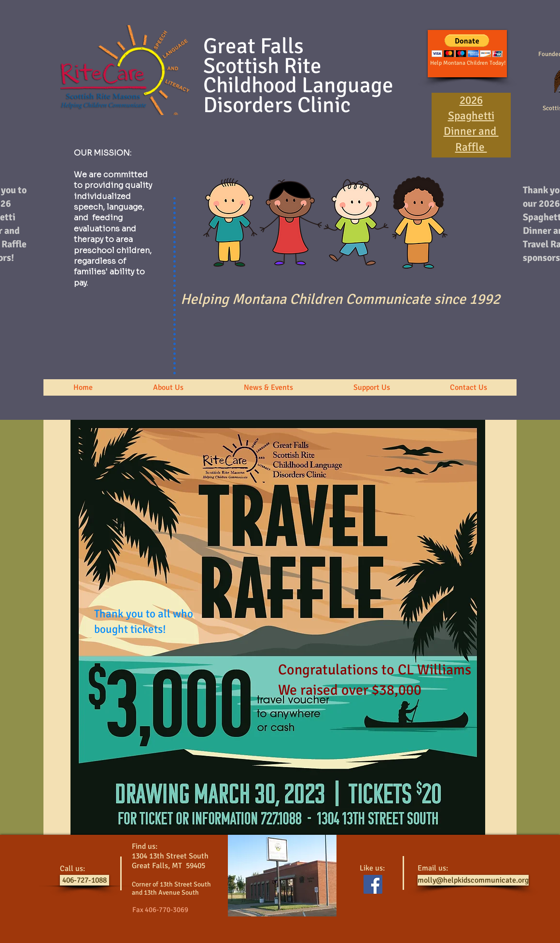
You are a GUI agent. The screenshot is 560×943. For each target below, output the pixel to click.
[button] (168, 387)
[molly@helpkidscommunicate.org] (473, 880)
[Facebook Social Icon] (373, 884)
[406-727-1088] (84, 880)
